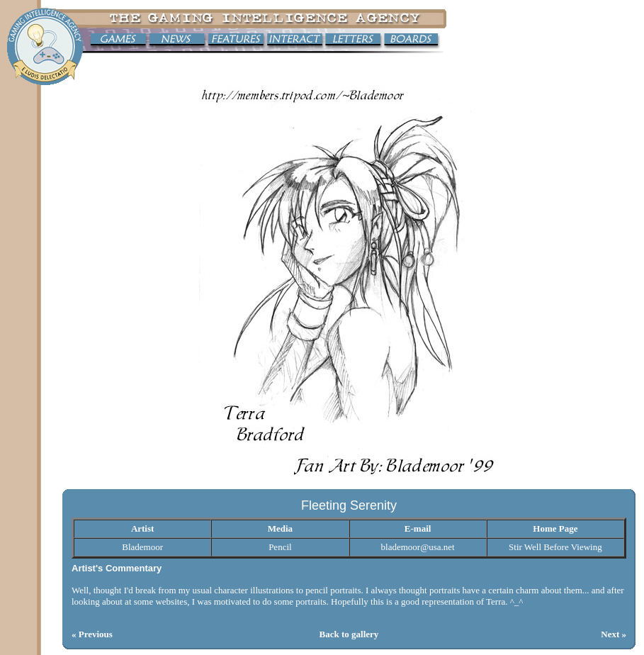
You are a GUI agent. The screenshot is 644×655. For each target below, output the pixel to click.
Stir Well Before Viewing (555, 547)
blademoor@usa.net (418, 547)
